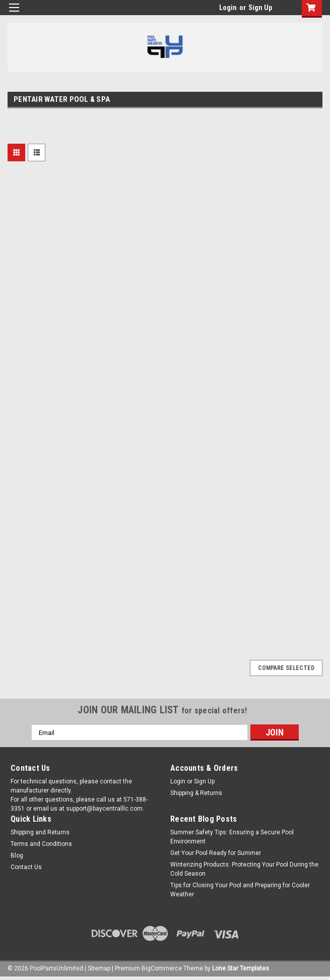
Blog (17, 855)
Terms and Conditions (41, 844)
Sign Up (260, 8)
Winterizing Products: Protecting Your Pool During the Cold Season (244, 869)
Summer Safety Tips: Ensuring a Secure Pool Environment (232, 837)
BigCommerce (162, 968)
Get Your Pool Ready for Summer (216, 853)
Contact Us (26, 867)
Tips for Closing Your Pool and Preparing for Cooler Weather (240, 890)
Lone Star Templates (241, 968)
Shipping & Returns (196, 793)
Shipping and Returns (40, 832)
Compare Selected (286, 668)
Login (228, 8)
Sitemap (99, 968)
